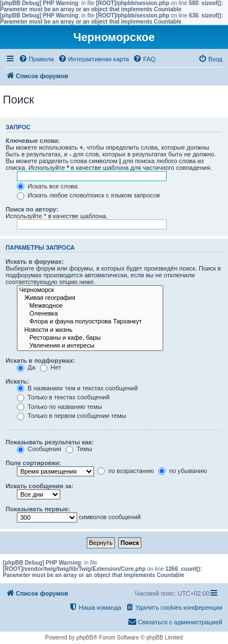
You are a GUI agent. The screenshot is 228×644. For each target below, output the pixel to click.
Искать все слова (47, 186)
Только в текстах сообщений (63, 397)
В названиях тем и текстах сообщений (77, 388)
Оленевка (90, 314)
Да (26, 367)
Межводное (90, 306)
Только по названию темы (59, 407)
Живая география (90, 298)
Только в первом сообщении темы (71, 416)
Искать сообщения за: (40, 486)
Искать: (17, 381)
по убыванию (182, 471)
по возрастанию (126, 471)
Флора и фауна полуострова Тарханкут (90, 322)
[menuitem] (36, 59)
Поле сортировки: (33, 463)
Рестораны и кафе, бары (90, 338)
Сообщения (39, 449)
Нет (51, 367)
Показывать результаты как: (50, 442)
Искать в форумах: (35, 262)
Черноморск (90, 290)
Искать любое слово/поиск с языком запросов (88, 195)
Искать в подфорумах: (41, 361)
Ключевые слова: (33, 141)
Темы (79, 449)
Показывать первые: (38, 509)
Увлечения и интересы (90, 346)
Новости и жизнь (90, 330)
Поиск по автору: (32, 209)
